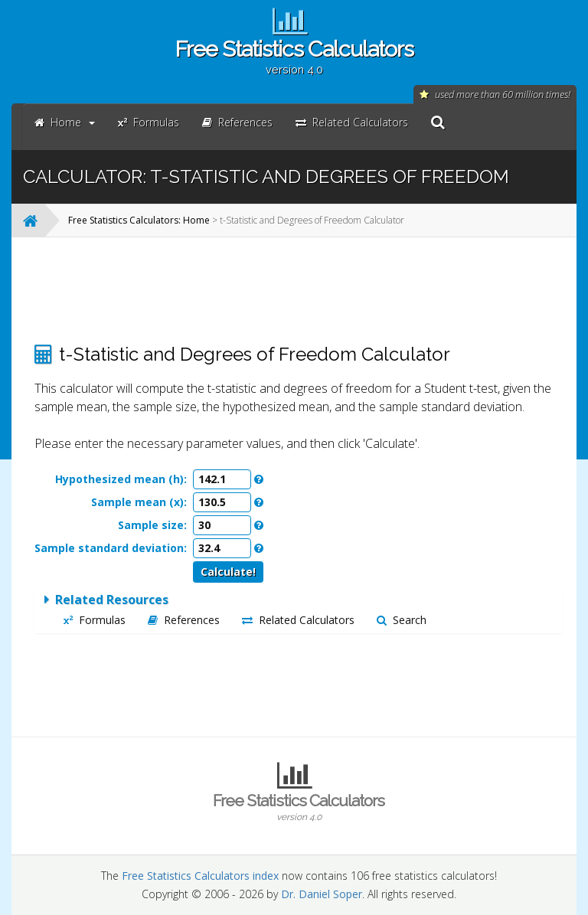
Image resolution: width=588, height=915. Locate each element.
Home (65, 122)
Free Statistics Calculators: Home (139, 220)
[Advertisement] (299, 290)
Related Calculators (298, 620)
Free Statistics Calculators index (200, 876)
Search (402, 620)
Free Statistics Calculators (294, 56)
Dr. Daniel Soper (322, 894)
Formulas (95, 620)
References (184, 620)
